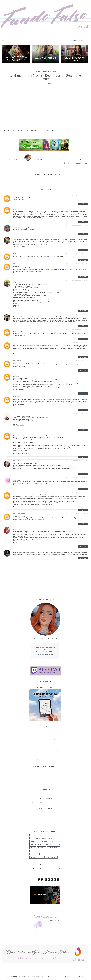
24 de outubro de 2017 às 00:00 (77, 527)
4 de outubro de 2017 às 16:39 (77, 195)
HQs (37, 759)
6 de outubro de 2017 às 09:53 (77, 329)
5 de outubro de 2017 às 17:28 (77, 280)
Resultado (53, 735)
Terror (52, 841)
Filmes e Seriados (53, 743)
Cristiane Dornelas (18, 237)
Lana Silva (16, 550)
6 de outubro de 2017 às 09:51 (77, 314)
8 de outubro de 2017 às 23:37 (77, 397)
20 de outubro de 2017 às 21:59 (77, 514)
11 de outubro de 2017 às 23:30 (77, 433)
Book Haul (70, 163)
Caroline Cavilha (17, 195)
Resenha (53, 731)
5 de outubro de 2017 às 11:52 (77, 237)
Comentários (45, 84)
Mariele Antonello (17, 360)
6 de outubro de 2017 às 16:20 (77, 342)
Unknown (15, 253)
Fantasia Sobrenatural (44, 838)
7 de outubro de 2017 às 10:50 (77, 361)
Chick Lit (34, 851)
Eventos (37, 747)
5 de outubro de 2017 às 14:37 (77, 254)
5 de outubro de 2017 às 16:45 (77, 264)
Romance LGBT (45, 851)
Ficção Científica (37, 857)
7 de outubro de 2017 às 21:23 (77, 374)
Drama (45, 841)
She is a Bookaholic (19, 426)
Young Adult (35, 841)
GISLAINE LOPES (17, 207)
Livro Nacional (36, 835)
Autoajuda (35, 854)
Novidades (37, 743)
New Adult (42, 848)
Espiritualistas (51, 857)
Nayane (15, 374)
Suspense (57, 835)
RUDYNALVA (16, 280)
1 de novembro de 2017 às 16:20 (76, 550)
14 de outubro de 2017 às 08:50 (77, 477)
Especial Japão (53, 751)
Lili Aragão (16, 329)
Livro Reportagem (48, 854)
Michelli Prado (17, 225)
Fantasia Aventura (53, 845)
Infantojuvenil (54, 848)
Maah (14, 263)
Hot (32, 838)
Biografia (56, 851)
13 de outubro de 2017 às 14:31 (77, 461)
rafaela (15, 342)
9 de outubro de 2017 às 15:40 (77, 413)
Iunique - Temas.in (77, 977)
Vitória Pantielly (17, 527)
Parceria (79, 163)
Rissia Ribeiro (16, 314)
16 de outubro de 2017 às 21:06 (77, 492)
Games (53, 759)
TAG (37, 755)
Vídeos (86, 163)
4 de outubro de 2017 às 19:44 (77, 207)
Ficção (33, 848)
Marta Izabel (16, 477)
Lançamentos (37, 735)
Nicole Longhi (16, 413)
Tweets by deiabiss (36, 802)
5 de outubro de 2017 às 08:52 (77, 225)
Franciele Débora (17, 461)
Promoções (53, 739)
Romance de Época (37, 845)
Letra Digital (53, 747)
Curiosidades (37, 751)
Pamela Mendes (17, 397)
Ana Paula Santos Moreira (19, 513)
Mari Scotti (16, 433)
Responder (83, 204)
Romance (47, 835)
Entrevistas (53, 755)
